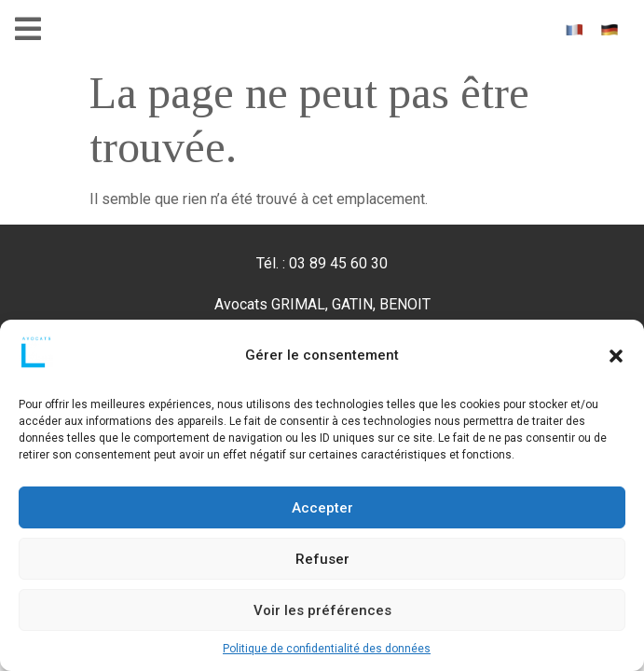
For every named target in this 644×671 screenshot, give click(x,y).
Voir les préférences (322, 610)
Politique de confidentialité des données (327, 649)
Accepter (322, 508)
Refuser (322, 559)
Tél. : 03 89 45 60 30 (322, 263)
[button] (616, 356)
